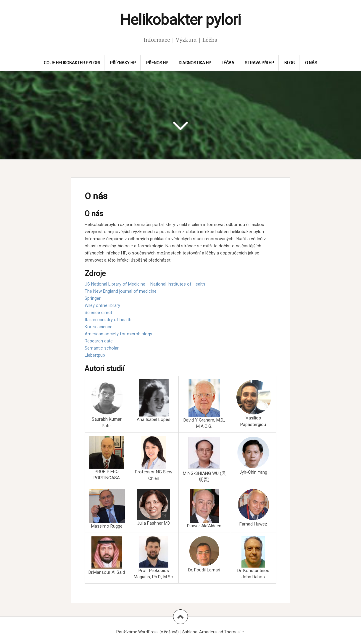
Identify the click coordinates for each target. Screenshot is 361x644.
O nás (311, 63)
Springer (93, 298)
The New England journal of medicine (121, 291)
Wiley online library (102, 305)
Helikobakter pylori (180, 20)
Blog (290, 63)
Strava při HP (259, 63)
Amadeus (208, 632)
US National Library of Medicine (115, 284)
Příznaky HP (123, 63)
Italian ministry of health (108, 320)
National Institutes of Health (178, 284)
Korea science (99, 327)
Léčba (228, 63)
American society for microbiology (118, 334)
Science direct (98, 313)
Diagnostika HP (195, 63)
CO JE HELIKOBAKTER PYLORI (72, 63)
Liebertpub (95, 355)
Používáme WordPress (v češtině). (148, 632)
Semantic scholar (102, 348)
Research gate (99, 341)
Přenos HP (157, 63)
